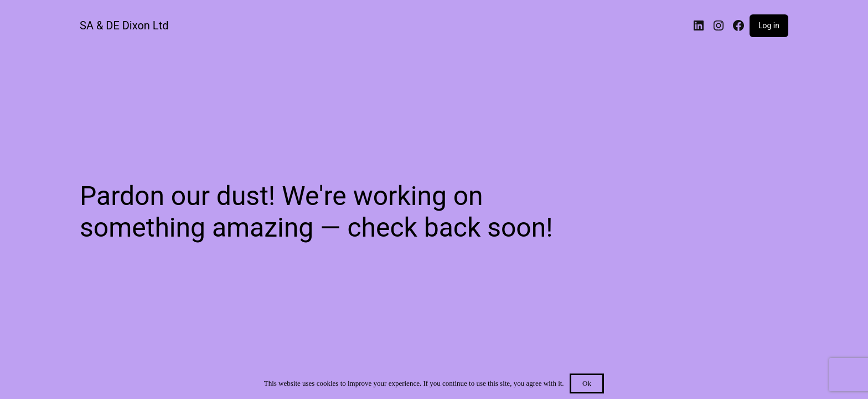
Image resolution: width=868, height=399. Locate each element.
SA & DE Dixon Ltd (124, 25)
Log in (769, 25)
